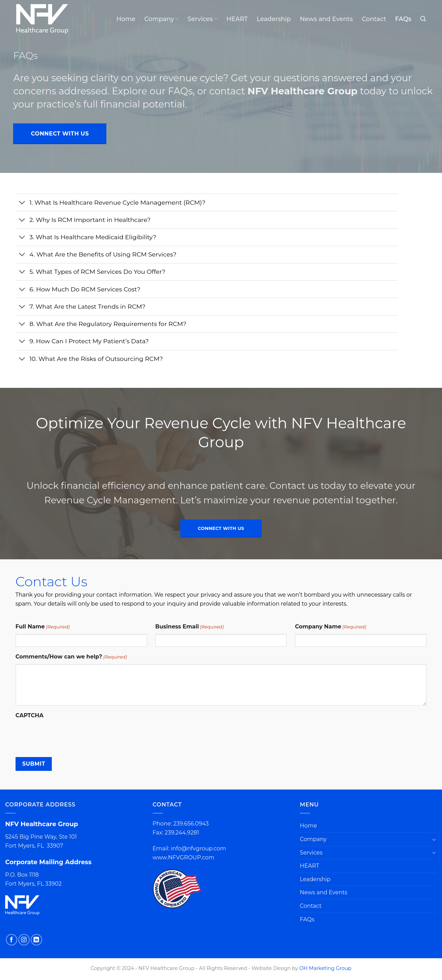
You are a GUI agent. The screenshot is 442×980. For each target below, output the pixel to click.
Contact (374, 19)
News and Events (326, 19)
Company (161, 19)
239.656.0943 (191, 824)
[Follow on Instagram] (24, 940)
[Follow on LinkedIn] (36, 940)
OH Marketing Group (325, 968)
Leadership (274, 19)
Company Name (330, 627)
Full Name (43, 627)
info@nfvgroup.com (198, 848)
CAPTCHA (30, 715)
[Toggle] (22, 203)
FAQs (403, 19)
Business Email (190, 627)
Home (126, 19)
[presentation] (68, 736)
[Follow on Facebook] (12, 940)
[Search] (423, 19)
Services (203, 19)
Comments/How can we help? (71, 657)
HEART (237, 19)
